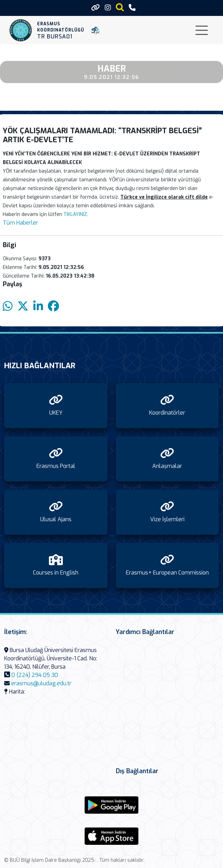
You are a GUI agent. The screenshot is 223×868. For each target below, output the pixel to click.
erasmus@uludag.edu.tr (41, 683)
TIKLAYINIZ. (76, 214)
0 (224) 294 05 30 (35, 675)
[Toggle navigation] (202, 30)
